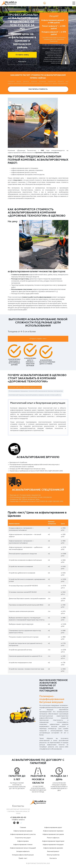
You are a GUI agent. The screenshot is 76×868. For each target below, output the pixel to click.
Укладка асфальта (23, 852)
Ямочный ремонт (53, 852)
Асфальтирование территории (53, 841)
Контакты (22, 62)
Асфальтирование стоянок (23, 845)
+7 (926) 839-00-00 (18, 817)
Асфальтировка (23, 841)
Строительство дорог (23, 838)
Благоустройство (53, 855)
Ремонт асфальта (53, 838)
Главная (23, 828)
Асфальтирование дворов (23, 831)
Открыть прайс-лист (38, 339)
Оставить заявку (22, 55)
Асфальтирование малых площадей (23, 848)
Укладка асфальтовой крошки (23, 855)
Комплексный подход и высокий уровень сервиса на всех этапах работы (35, 395)
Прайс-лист (23, 858)
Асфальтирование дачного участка (23, 834)
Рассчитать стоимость (38, 89)
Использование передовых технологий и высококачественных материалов (36, 391)
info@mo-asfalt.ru (18, 820)
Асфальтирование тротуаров (53, 834)
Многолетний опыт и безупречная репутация (25, 387)
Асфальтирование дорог (53, 828)
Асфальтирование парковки (53, 831)
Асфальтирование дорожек (53, 848)
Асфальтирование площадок (53, 845)
